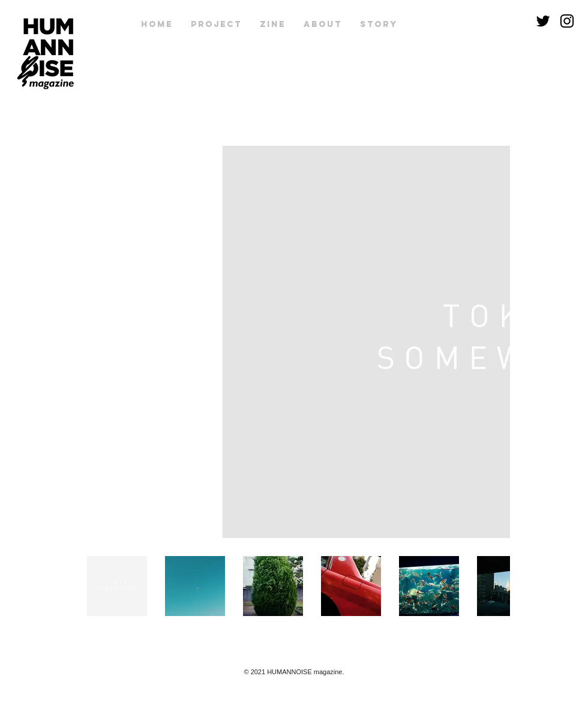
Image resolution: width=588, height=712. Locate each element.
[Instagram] (567, 21)
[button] (273, 25)
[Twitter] (543, 21)
